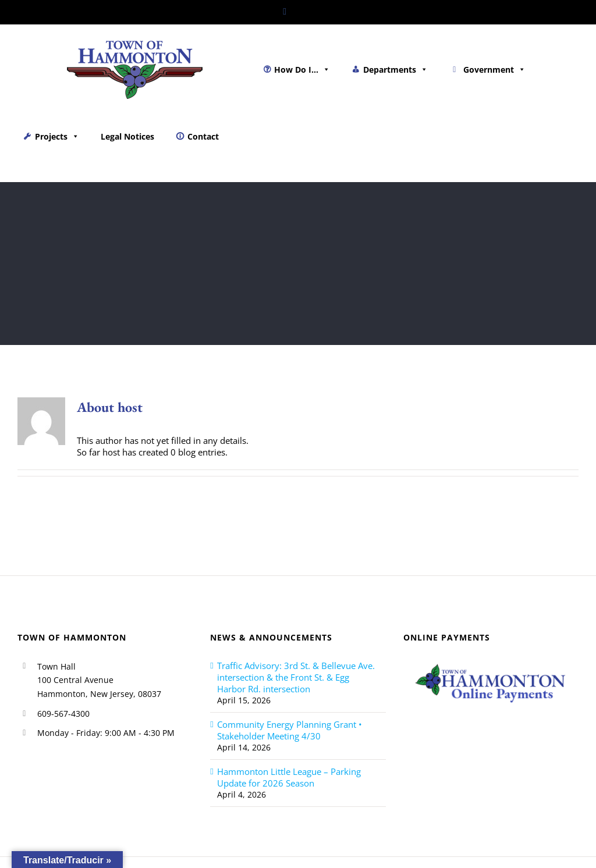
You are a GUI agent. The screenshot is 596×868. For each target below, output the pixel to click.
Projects (57, 136)
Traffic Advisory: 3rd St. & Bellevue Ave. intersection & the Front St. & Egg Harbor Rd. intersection (296, 677)
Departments (395, 70)
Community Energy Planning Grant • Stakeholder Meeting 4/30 (290, 730)
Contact (203, 136)
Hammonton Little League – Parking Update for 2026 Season (289, 777)
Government (494, 70)
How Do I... (302, 70)
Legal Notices (127, 136)
